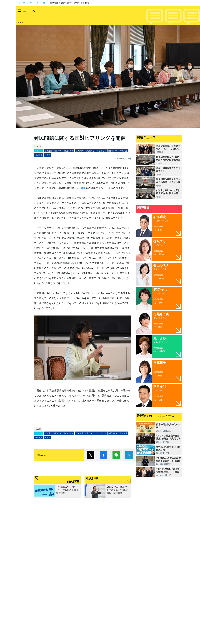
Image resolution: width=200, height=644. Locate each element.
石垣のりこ (90, 151)
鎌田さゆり (113, 151)
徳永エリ (58, 151)
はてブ (129, 455)
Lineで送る (116, 455)
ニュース (41, 3)
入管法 (47, 155)
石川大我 (79, 151)
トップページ (25, 3)
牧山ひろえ (69, 151)
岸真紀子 (124, 151)
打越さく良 (102, 151)
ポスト (91, 455)
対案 (83, 188)
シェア (103, 455)
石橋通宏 (48, 151)
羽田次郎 (39, 155)
